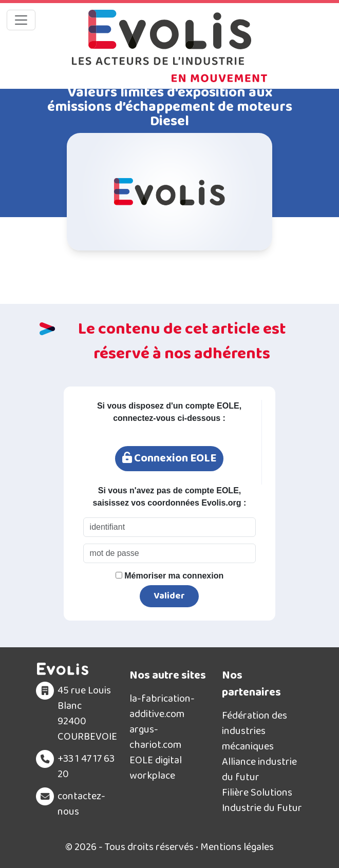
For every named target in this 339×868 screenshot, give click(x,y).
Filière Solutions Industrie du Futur (262, 800)
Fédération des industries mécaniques (255, 731)
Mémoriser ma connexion (169, 576)
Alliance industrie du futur (259, 769)
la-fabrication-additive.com (162, 706)
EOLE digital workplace (156, 768)
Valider (169, 596)
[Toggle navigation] (21, 20)
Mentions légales (237, 847)
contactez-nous (81, 804)
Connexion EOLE (169, 458)
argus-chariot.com (155, 737)
